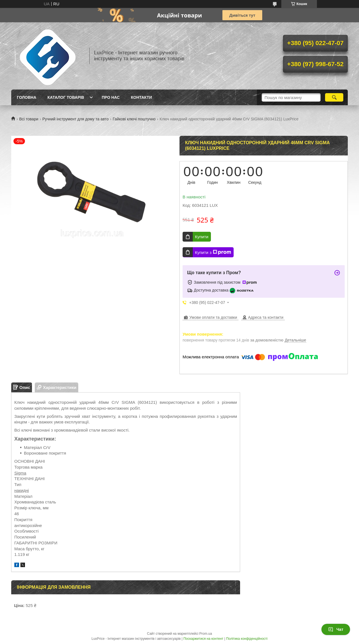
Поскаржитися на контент (203, 639)
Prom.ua (206, 634)
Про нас (111, 97)
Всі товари (29, 119)
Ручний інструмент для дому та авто (75, 119)
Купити (202, 237)
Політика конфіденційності (247, 639)
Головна (27, 97)
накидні (22, 490)
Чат (336, 629)
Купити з (213, 252)
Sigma (20, 473)
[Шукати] (334, 97)
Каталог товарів (66, 97)
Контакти (141, 97)
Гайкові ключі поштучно (134, 119)
